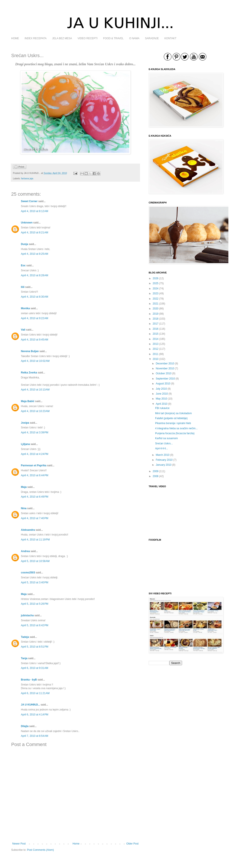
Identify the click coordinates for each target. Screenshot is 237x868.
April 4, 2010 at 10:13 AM (35, 390)
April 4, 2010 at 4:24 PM (35, 454)
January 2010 (164, 465)
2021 (156, 304)
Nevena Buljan (30, 351)
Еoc (23, 265)
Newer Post (19, 844)
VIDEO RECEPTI (88, 38)
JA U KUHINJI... (30, 705)
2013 (156, 344)
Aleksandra (28, 530)
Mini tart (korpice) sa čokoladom (173, 413)
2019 (156, 314)
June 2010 (162, 394)
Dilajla (25, 726)
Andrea (25, 551)
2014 (156, 339)
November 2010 (165, 368)
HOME (15, 38)
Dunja (24, 244)
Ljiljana (25, 444)
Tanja (24, 658)
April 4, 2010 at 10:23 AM (35, 411)
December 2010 (165, 364)
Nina (24, 508)
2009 (156, 471)
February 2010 (164, 460)
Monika (25, 308)
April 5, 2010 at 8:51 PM (35, 647)
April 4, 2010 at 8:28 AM (34, 275)
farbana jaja (27, 178)
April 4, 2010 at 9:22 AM (34, 318)
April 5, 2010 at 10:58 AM (35, 561)
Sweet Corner (29, 201)
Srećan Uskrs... (164, 443)
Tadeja (25, 637)
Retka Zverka (29, 373)
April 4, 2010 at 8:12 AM (34, 211)
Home (76, 844)
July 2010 (161, 389)
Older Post (132, 844)
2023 (156, 293)
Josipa (25, 423)
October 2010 (164, 373)
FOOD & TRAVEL (113, 38)
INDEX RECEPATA (36, 38)
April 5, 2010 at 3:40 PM (35, 582)
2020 (156, 309)
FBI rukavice (162, 408)
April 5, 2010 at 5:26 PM (35, 604)
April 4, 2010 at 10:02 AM (35, 361)
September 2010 (165, 379)
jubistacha (27, 615)
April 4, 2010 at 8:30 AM (34, 297)
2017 (156, 324)
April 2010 (162, 404)
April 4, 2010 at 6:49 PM (35, 497)
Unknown (27, 223)
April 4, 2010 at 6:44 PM (35, 475)
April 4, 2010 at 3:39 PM (35, 432)
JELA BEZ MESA (62, 38)
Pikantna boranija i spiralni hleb (173, 423)
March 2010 (163, 455)
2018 (156, 319)
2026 (156, 278)
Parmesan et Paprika (34, 465)
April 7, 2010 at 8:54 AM (34, 736)
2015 (156, 334)
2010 (156, 359)
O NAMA (134, 38)
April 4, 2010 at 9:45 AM (34, 340)
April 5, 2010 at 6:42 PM (35, 625)
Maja (24, 487)
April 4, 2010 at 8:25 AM (34, 254)
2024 (156, 289)
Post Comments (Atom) (40, 850)
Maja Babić (28, 401)
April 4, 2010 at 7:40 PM (35, 518)
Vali (23, 330)
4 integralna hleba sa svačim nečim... (176, 428)
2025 (156, 283)
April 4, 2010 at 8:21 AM (34, 233)
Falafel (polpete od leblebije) (171, 418)
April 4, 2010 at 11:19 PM (35, 540)
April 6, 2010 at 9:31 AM (34, 668)
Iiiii (23, 287)
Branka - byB (29, 680)
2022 (156, 299)
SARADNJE (152, 38)
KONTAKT (170, 38)
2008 (156, 476)
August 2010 (163, 384)
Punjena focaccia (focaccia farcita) (175, 433)
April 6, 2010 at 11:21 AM (35, 693)
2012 (156, 349)
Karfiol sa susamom (166, 438)
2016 (156, 329)
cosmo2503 (28, 573)
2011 (156, 354)
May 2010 (161, 399)
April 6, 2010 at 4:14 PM (35, 715)
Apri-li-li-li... (161, 448)
